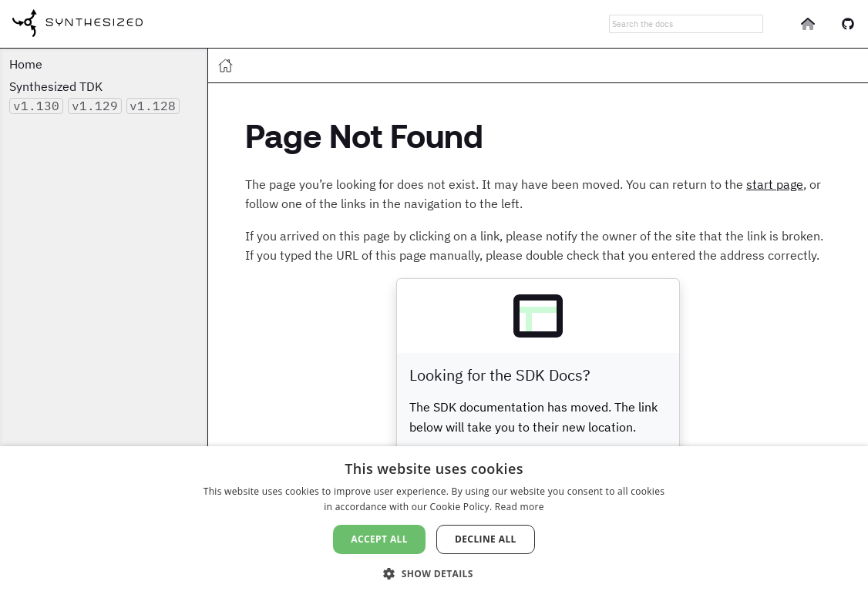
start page (775, 184)
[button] (434, 573)
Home (26, 64)
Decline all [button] (486, 539)
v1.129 (95, 106)
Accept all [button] (379, 539)
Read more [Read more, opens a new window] (520, 507)
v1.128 (153, 106)
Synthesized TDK (56, 86)
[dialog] (434, 522)
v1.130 (36, 106)
